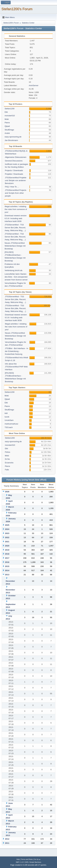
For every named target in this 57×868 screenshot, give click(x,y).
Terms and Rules (27, 859)
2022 (7, 537)
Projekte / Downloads (14, 174)
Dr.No (7, 459)
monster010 (10, 116)
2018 (7, 554)
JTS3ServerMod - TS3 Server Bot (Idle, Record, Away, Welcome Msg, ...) (15, 228)
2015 (7, 566)
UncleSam (9, 420)
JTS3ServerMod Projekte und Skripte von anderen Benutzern (16, 180)
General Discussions (14, 161)
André (7, 133)
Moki (7, 119)
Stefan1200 (9, 109)
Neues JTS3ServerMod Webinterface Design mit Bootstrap (15, 246)
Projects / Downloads (14, 170)
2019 (7, 550)
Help (18, 859)
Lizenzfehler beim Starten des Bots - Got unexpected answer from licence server (16, 277)
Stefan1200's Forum (17, 9)
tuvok (7, 417)
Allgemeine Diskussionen (16, 157)
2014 (7, 570)
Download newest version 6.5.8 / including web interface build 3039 (16, 218)
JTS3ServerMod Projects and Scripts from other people (16, 193)
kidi (6, 413)
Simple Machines (35, 862)
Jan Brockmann (11, 140)
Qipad (7, 126)
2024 (7, 529)
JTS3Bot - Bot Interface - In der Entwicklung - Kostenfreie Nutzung (17, 351)
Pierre (7, 123)
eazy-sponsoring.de (13, 137)
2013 (7, 575)
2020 (7, 546)
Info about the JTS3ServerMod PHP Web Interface (16, 367)
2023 (7, 533)
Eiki (6, 112)
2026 (7, 492)
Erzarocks (9, 463)
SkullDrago (9, 130)
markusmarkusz (11, 424)
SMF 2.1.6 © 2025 (22, 862)
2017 (7, 558)
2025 (7, 525)
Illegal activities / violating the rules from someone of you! (16, 209)
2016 (7, 562)
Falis (7, 470)
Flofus (7, 452)
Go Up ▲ (37, 859)
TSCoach (9, 427)
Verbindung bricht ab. (14, 270)
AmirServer (34, 85)
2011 (7, 843)
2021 (7, 542)
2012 (7, 839)
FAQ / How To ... (12, 187)
